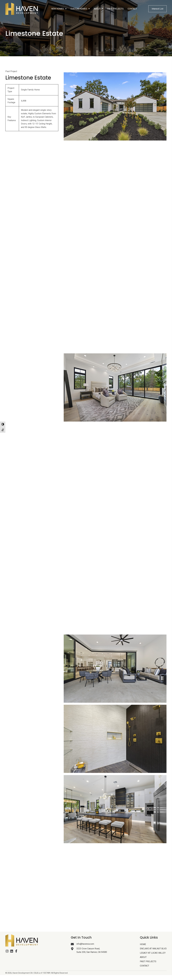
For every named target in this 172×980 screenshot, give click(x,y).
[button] (7, 951)
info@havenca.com (85, 944)
